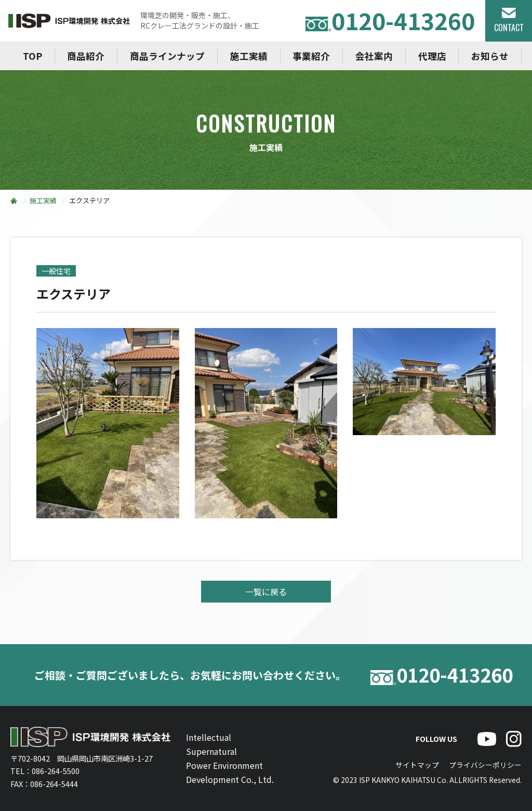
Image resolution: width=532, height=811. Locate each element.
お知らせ (490, 56)
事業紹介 (311, 56)
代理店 (432, 56)
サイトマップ (417, 765)
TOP (32, 56)
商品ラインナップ (167, 56)
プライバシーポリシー (485, 765)
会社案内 (374, 56)
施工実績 (249, 56)
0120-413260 (390, 21)
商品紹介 (86, 56)
